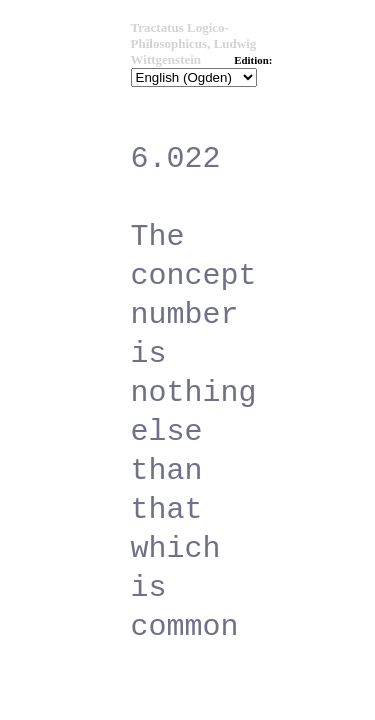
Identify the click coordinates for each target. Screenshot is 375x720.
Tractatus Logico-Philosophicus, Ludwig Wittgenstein (194, 43)
